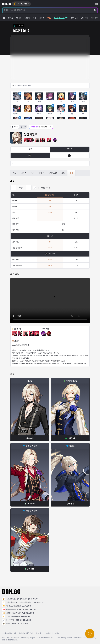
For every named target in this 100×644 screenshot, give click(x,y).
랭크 (30, 149)
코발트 (70, 149)
